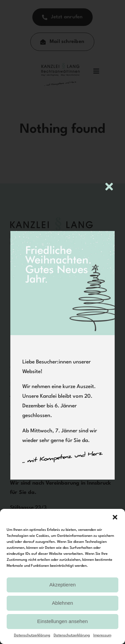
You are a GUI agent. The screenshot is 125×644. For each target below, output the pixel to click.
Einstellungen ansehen (63, 621)
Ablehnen (62, 603)
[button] (115, 517)
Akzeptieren (62, 585)
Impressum (102, 636)
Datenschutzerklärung (32, 636)
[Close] (109, 187)
